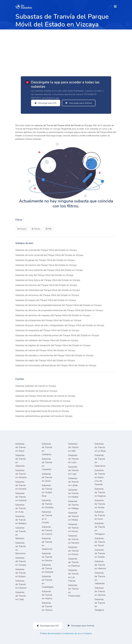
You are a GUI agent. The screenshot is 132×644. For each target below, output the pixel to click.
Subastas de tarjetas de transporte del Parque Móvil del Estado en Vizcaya (53, 345)
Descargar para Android (80, 103)
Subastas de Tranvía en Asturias (21, 497)
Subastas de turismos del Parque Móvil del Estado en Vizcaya (46, 285)
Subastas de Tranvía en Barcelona (21, 548)
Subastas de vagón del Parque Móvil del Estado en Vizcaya (45, 360)
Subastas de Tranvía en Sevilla (100, 504)
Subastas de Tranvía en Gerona (47, 557)
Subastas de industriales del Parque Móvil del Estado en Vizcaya (48, 290)
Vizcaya (22, 229)
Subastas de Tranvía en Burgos (21, 573)
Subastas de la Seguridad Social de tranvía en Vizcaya (42, 411)
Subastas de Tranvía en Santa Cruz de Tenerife (100, 477)
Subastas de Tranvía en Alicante (21, 474)
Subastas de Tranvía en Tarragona (100, 529)
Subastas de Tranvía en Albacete (21, 461)
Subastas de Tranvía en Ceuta (47, 477)
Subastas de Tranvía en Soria (100, 515)
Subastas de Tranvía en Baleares (21, 533)
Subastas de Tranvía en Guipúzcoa (47, 544)
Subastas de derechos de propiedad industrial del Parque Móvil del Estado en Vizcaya (58, 305)
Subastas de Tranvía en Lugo (73, 470)
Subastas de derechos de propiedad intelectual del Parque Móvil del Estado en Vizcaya (59, 310)
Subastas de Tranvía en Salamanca (100, 461)
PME (49, 229)
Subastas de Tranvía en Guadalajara (48, 582)
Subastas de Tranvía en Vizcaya (21, 561)
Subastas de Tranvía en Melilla (73, 516)
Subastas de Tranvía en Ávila (21, 508)
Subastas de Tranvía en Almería (21, 485)
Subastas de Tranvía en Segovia (100, 492)
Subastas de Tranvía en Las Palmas (73, 576)
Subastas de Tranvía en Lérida (73, 482)
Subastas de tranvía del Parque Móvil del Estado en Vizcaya (45, 350)
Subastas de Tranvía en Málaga (73, 505)
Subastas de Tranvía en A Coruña (47, 517)
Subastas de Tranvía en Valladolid (100, 578)
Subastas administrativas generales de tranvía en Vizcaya (44, 416)
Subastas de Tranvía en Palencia (74, 562)
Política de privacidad (50, 633)
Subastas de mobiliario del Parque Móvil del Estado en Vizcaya (47, 340)
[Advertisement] (66, 52)
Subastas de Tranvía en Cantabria (47, 449)
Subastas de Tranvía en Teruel (100, 542)
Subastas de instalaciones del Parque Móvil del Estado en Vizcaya (48, 320)
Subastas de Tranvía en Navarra (74, 539)
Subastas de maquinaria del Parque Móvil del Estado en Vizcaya (47, 330)
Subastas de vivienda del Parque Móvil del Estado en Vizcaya (46, 250)
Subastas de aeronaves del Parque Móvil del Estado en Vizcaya (47, 295)
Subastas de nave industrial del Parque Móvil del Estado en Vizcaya (49, 270)
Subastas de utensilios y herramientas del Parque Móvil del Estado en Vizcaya (54, 355)
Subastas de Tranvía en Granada (48, 568)
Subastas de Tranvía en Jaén (73, 447)
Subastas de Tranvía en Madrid (73, 493)
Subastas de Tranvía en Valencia (100, 565)
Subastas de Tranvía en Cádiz (21, 596)
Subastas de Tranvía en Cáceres (21, 584)
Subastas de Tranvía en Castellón (47, 464)
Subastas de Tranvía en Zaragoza (100, 605)
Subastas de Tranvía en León (73, 459)
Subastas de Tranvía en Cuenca (47, 530)
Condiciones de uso (72, 633)
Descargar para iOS (47, 103)
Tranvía (36, 229)
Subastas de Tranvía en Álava (21, 447)
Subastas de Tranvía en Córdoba (48, 504)
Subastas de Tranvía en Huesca (47, 606)
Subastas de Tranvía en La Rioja (100, 447)
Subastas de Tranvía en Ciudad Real (47, 491)
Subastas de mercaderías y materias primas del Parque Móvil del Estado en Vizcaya (57, 335)
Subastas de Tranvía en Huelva (47, 595)
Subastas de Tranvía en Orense (73, 551)
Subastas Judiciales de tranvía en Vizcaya (36, 386)
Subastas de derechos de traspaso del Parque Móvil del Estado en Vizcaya (53, 315)
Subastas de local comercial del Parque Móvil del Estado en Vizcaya (49, 255)
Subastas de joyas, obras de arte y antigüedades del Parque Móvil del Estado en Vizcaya (60, 325)
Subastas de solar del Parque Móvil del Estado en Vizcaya (44, 275)
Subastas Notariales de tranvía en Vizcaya (36, 391)
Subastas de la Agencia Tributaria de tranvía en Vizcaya (43, 401)
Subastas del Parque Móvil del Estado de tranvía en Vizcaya (45, 396)
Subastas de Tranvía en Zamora (100, 591)
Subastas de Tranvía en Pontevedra (74, 591)
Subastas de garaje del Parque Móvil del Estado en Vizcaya (45, 260)
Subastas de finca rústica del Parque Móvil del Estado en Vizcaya (48, 280)
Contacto (88, 633)
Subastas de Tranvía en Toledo (100, 553)
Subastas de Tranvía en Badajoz (21, 520)
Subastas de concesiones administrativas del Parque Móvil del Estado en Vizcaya (56, 365)
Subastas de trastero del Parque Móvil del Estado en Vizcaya (46, 265)
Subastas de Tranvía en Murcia (73, 528)
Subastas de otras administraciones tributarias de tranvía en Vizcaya (49, 406)
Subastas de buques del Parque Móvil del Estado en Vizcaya (46, 300)
